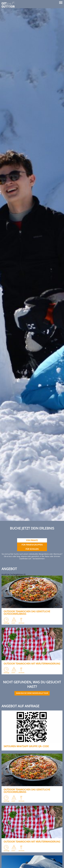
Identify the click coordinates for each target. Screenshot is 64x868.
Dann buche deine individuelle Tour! (32, 693)
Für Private (32, 540)
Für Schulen (32, 549)
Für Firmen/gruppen (32, 545)
